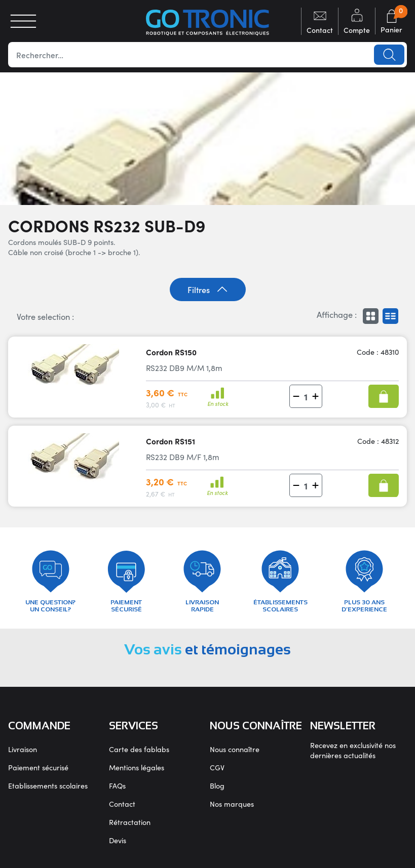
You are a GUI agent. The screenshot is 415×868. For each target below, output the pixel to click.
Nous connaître (235, 749)
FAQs (117, 786)
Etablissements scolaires (48, 786)
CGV (217, 767)
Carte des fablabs (139, 749)
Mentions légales (137, 767)
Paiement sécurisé (38, 767)
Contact (122, 804)
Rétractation (130, 822)
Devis (118, 840)
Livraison (23, 749)
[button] (296, 397)
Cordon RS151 (171, 441)
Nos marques (232, 804)
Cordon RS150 (171, 352)
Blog (217, 786)
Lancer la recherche (389, 55)
